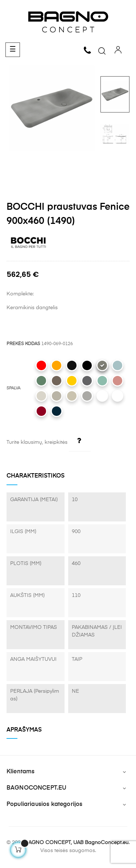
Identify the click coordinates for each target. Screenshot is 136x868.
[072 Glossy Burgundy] (41, 411)
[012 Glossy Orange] (57, 365)
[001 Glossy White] (118, 396)
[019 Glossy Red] (41, 365)
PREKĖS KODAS (23, 344)
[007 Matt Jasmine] (72, 396)
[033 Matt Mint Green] (102, 381)
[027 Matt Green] (41, 381)
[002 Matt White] (102, 396)
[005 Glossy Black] (72, 365)
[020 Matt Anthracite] (87, 381)
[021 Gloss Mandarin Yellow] (72, 381)
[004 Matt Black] (87, 365)
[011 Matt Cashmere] (57, 396)
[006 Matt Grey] (87, 396)
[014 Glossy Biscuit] (41, 396)
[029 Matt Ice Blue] (118, 365)
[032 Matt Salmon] (118, 381)
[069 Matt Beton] (102, 365)
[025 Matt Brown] (57, 381)
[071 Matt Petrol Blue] (57, 411)
